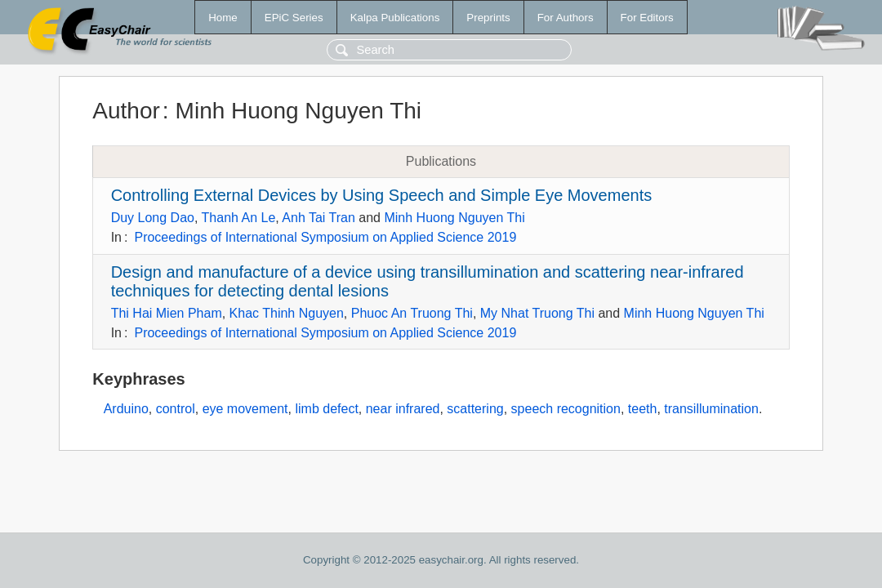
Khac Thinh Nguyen (287, 313)
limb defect (326, 409)
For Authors (566, 18)
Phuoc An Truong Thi (412, 313)
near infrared (403, 409)
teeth (643, 409)
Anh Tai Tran (318, 218)
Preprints (488, 18)
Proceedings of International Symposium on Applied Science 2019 (325, 237)
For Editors (647, 18)
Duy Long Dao (153, 218)
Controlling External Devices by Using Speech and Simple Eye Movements (382, 195)
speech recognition (566, 409)
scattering (475, 409)
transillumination (711, 409)
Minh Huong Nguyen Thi (454, 218)
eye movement (245, 409)
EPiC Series (294, 18)
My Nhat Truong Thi (537, 313)
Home (223, 18)
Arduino (126, 409)
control (176, 409)
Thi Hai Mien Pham (167, 313)
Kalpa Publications (395, 18)
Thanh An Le (239, 218)
